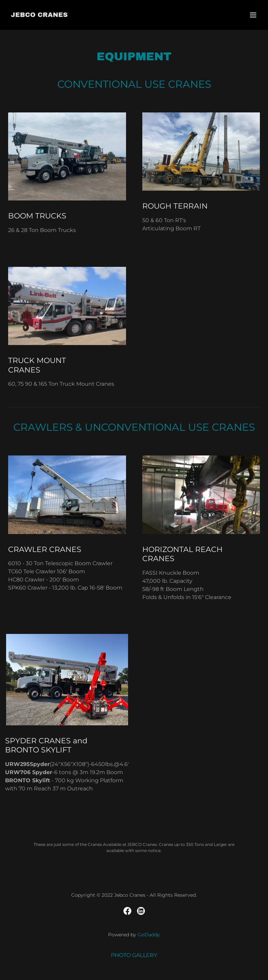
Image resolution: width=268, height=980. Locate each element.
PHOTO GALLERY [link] (134, 955)
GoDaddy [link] (149, 935)
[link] (39, 15)
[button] (253, 15)
